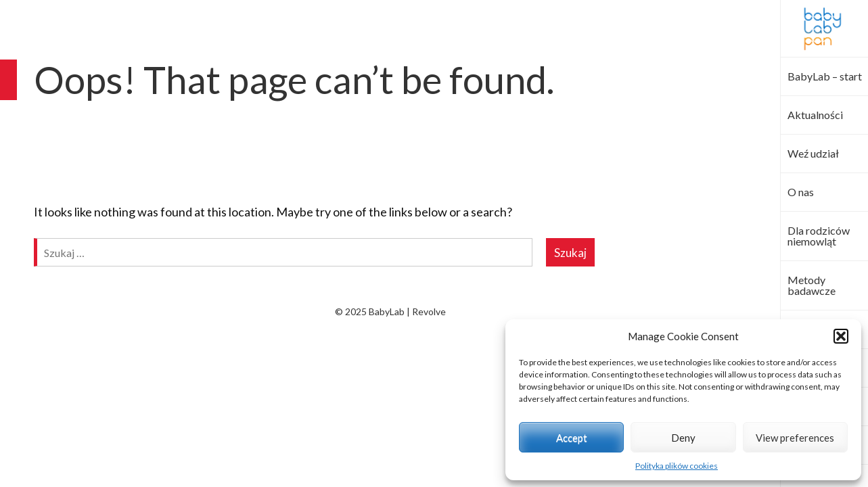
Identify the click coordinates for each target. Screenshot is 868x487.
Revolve (429, 311)
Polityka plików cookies (677, 466)
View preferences (795, 438)
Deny (683, 438)
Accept (572, 438)
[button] (841, 336)
